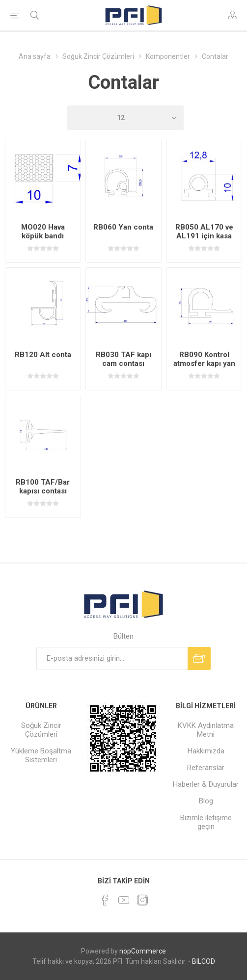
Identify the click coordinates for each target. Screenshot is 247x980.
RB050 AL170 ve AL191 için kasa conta (204, 236)
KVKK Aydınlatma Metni (206, 730)
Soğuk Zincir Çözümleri (41, 730)
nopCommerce (143, 951)
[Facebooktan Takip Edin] (105, 900)
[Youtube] (124, 900)
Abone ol (199, 658)
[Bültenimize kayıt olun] (112, 658)
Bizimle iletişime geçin (206, 822)
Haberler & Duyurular (206, 784)
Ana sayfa (35, 56)
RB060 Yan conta (123, 227)
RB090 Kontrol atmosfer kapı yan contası (204, 363)
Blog (206, 801)
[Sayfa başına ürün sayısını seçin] (126, 118)
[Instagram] (142, 900)
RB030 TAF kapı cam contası (123, 359)
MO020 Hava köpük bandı (43, 232)
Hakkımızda (206, 751)
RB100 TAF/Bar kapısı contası (43, 487)
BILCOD (204, 961)
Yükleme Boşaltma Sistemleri (41, 755)
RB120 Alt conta (43, 355)
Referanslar (206, 768)
